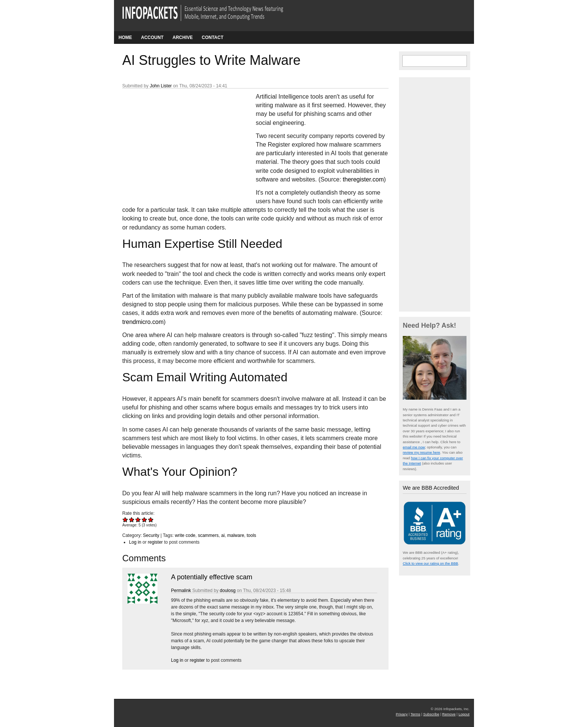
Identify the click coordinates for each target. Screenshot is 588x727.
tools (251, 535)
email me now (414, 447)
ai (223, 535)
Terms (415, 714)
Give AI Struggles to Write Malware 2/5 (132, 519)
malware (236, 535)
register (155, 542)
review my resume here (421, 452)
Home (125, 37)
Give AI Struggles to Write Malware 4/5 (145, 519)
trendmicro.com (143, 322)
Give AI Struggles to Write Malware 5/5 (151, 519)
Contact (213, 37)
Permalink (181, 591)
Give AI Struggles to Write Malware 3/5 (138, 519)
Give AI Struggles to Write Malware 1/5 (125, 519)
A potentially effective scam (212, 577)
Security (151, 535)
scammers (208, 535)
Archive (183, 37)
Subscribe (431, 714)
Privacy (402, 714)
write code (185, 535)
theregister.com (363, 179)
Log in (135, 542)
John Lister (161, 86)
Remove (449, 714)
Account (152, 37)
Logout (464, 714)
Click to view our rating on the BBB (430, 563)
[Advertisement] (178, 142)
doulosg (228, 591)
